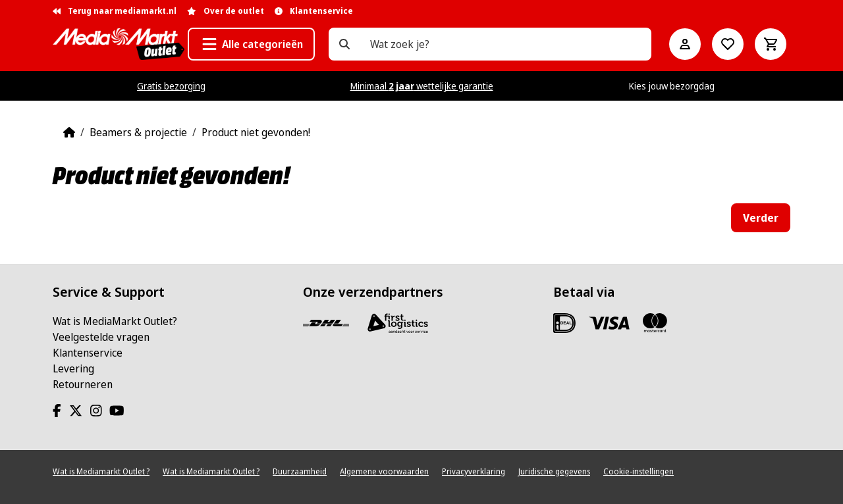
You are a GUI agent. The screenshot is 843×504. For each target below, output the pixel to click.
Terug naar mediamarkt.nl (115, 11)
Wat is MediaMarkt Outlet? (115, 321)
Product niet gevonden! (256, 132)
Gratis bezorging (171, 86)
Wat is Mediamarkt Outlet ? (101, 471)
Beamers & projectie (138, 132)
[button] (251, 44)
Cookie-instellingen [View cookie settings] (639, 471)
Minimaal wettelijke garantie (422, 86)
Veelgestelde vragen (101, 337)
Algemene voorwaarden (384, 471)
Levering (73, 368)
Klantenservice (88, 353)
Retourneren (83, 384)
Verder (761, 218)
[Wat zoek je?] (344, 44)
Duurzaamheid (300, 471)
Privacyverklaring (474, 471)
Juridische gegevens (554, 471)
